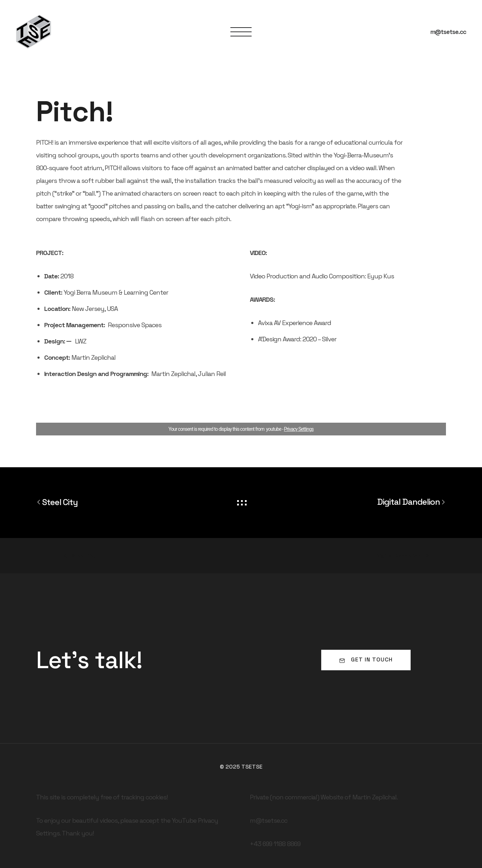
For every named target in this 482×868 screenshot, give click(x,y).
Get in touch (366, 659)
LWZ (81, 341)
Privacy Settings (299, 429)
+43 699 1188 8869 (275, 844)
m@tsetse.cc (448, 32)
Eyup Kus (381, 276)
